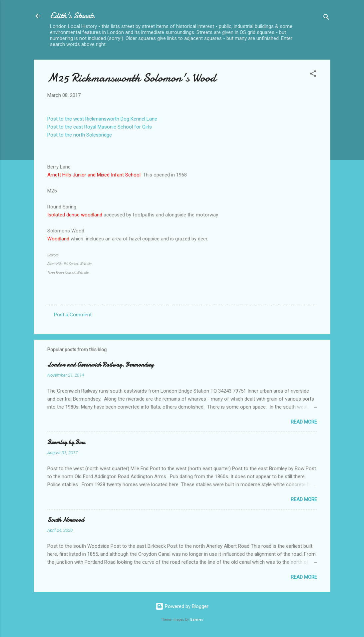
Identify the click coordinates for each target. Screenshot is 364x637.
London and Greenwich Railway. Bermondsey (100, 365)
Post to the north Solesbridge (80, 135)
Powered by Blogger (182, 606)
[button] (313, 75)
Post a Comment (73, 315)
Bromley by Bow (66, 442)
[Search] (326, 18)
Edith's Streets (72, 16)
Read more (304, 422)
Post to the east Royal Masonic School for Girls (100, 127)
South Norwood (66, 520)
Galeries (196, 620)
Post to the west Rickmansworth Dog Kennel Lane (102, 119)
